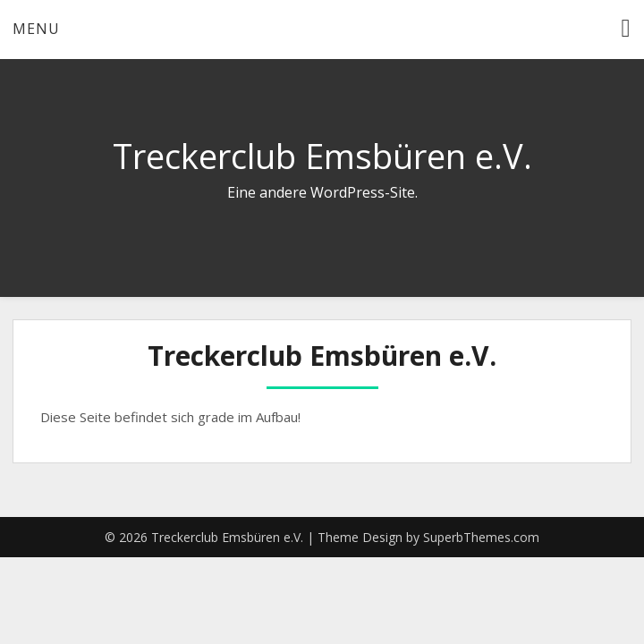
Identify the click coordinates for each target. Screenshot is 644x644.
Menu (36, 29)
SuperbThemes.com (481, 537)
